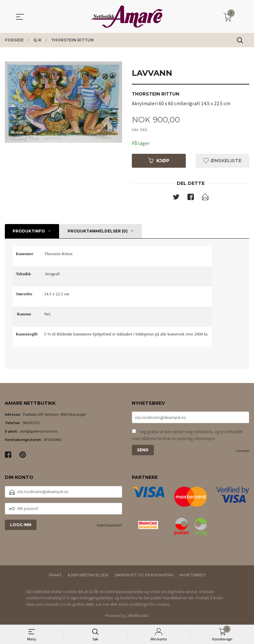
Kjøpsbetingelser (88, 575)
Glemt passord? (109, 525)
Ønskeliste (222, 161)
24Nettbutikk (138, 616)
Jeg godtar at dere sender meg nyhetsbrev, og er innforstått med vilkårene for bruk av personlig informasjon (187, 436)
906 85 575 (31, 423)
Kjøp (159, 161)
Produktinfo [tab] (29, 231)
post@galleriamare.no (39, 432)
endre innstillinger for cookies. (144, 605)
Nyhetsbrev (192, 575)
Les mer (243, 452)
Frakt (55, 575)
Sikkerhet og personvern (144, 575)
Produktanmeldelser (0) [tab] (98, 231)
